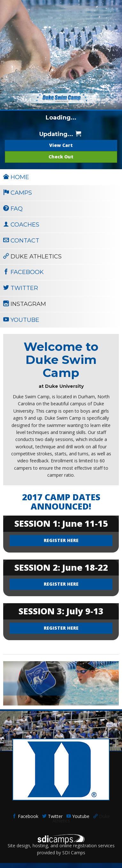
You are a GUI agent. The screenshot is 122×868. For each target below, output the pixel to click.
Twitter (52, 816)
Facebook (25, 816)
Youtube (78, 816)
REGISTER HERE (61, 540)
